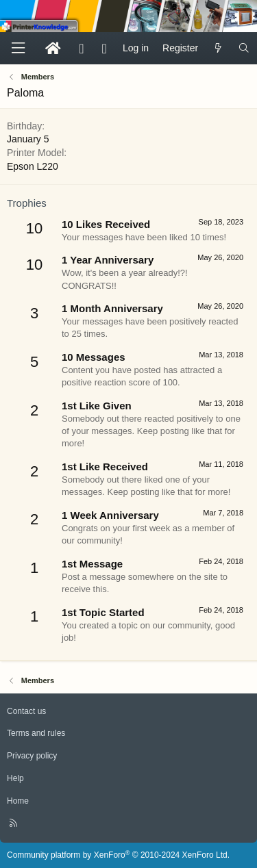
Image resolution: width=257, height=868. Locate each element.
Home (18, 801)
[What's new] (218, 49)
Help (15, 778)
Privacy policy (32, 756)
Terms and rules (36, 733)
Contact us (26, 711)
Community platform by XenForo (118, 855)
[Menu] (18, 48)
